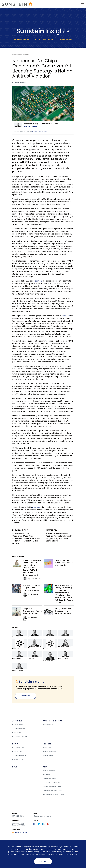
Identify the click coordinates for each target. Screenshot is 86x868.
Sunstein (50, 644)
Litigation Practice (18, 748)
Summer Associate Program (53, 790)
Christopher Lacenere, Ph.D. (35, 644)
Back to (22, 55)
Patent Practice (17, 751)
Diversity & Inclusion (50, 778)
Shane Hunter (66, 634)
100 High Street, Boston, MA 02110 (19, 824)
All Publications (22, 40)
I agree (43, 861)
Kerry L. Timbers (66, 655)
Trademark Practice (19, 755)
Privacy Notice (71, 854)
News (15, 767)
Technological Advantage (52, 786)
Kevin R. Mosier (20, 655)
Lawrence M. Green (50, 634)
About (46, 767)
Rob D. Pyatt (35, 655)
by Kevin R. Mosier (32, 579)
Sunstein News (65, 40)
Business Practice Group (40, 132)
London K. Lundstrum (66, 643)
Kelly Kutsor (20, 644)
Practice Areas (48, 725)
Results (16, 744)
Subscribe (26, 696)
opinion (38, 281)
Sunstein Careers (49, 771)
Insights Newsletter (22, 832)
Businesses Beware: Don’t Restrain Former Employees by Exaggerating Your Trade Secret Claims (60, 535)
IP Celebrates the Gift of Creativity (54, 794)
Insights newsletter (44, 40)
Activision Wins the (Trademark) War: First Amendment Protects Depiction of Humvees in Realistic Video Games (26, 537)
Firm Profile (47, 774)
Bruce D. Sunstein (50, 656)
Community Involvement (52, 782)
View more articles (30, 126)
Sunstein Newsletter (50, 751)
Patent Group (17, 732)
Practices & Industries (54, 721)
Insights (47, 744)
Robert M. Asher (20, 634)
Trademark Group (18, 728)
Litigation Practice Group (21, 736)
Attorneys (17, 721)
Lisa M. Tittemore (20, 667)
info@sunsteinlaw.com (42, 816)
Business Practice (18, 759)
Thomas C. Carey (35, 634)
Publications (47, 748)
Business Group (18, 725)
